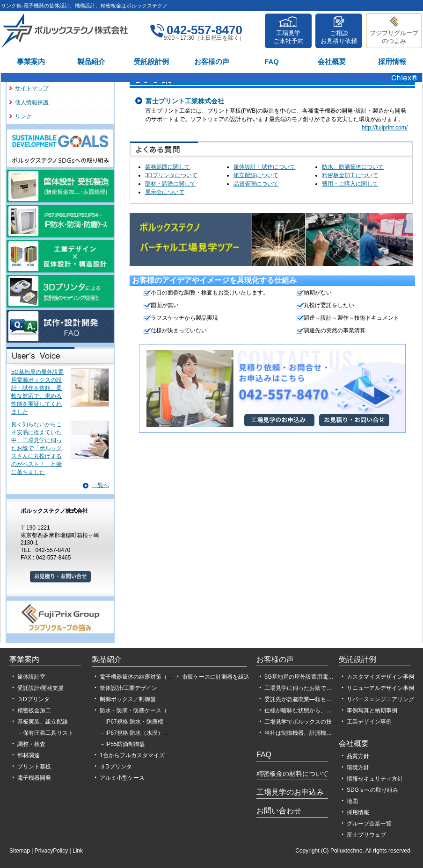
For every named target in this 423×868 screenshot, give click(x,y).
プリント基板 (34, 767)
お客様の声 (212, 61)
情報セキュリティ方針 (375, 779)
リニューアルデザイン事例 (380, 688)
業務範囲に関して (168, 167)
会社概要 (332, 61)
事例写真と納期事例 (372, 710)
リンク (23, 116)
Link (78, 851)
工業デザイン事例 (369, 722)
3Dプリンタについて (171, 175)
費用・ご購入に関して (350, 184)
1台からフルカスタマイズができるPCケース (156, 755)
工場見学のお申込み (290, 792)
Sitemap (20, 851)
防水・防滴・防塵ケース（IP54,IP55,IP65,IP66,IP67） (168, 710)
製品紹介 (91, 61)
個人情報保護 (32, 102)
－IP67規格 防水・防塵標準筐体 (140, 722)
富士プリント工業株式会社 (185, 101)
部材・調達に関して (170, 184)
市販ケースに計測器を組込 (216, 677)
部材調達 (29, 755)
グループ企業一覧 (369, 824)
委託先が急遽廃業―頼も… (298, 699)
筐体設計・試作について (264, 167)
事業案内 (31, 61)
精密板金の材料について (292, 774)
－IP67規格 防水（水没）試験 (137, 733)
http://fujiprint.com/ (385, 128)
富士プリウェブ (366, 835)
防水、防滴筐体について (353, 167)
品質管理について (256, 184)
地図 (352, 801)
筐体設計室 (31, 677)
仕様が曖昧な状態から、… (298, 710)
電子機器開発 (34, 778)
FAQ (272, 61)
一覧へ (101, 485)
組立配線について (256, 175)
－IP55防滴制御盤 (122, 744)
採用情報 (392, 61)
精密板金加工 (34, 710)
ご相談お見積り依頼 (339, 37)
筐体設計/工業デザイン (128, 688)
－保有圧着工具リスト (45, 733)
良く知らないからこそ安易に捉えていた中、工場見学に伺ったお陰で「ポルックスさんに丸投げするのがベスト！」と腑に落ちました (36, 448)
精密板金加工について (350, 175)
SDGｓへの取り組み (372, 790)
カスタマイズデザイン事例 (380, 677)
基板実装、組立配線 (43, 722)
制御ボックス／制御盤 (128, 699)
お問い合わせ (279, 811)
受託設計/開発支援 (40, 688)
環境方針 (358, 768)
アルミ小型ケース (122, 778)
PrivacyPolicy (51, 851)
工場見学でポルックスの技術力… (306, 722)
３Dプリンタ (33, 699)
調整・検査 (31, 744)
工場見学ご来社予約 (288, 37)
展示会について (165, 192)
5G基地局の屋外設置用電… (299, 677)
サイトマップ (32, 88)
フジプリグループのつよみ (394, 37)
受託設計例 (151, 61)
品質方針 (358, 756)
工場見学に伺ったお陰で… (298, 688)
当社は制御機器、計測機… (298, 733)
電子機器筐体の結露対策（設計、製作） (150, 677)
